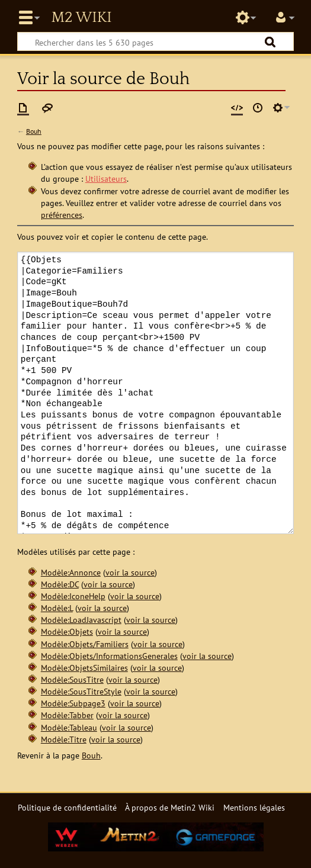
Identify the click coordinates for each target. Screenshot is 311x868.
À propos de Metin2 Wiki (170, 807)
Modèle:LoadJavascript (81, 620)
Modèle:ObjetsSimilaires (84, 668)
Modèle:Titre (64, 739)
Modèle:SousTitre (72, 679)
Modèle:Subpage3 (73, 703)
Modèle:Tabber (67, 715)
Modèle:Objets (67, 631)
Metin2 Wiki (81, 18)
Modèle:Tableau (69, 727)
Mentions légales (254, 807)
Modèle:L (57, 608)
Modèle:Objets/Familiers (85, 644)
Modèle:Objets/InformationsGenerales (109, 656)
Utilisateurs (106, 179)
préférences (62, 215)
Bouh (34, 131)
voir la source (130, 572)
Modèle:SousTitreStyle (81, 691)
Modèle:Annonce (71, 572)
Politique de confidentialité (67, 807)
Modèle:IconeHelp (73, 596)
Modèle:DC (60, 584)
